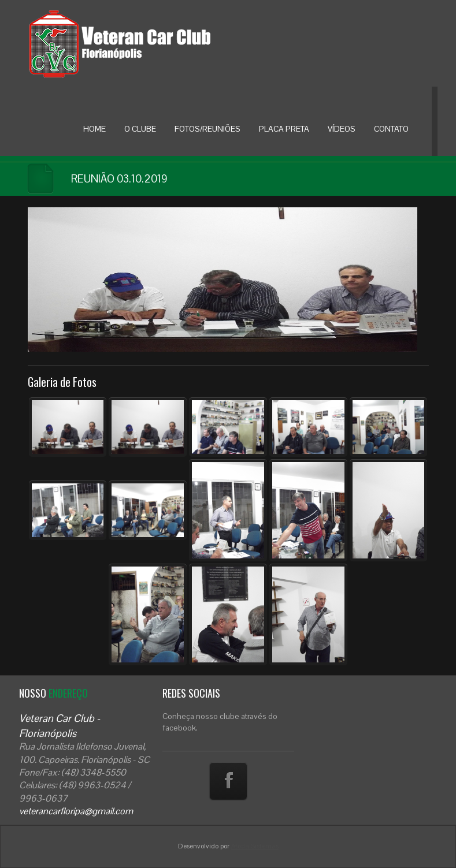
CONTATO (391, 129)
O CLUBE (140, 129)
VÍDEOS (342, 129)
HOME (94, 129)
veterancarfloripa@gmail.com (76, 811)
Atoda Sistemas (255, 846)
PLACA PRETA (284, 129)
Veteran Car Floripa (143, 43)
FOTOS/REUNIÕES (207, 129)
